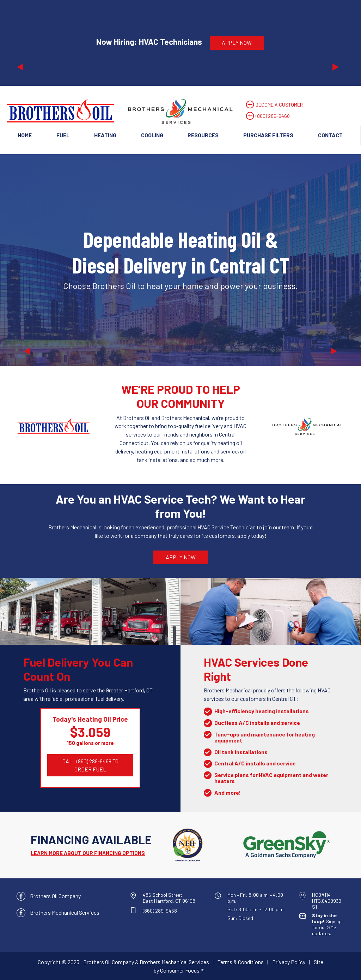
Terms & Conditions (241, 962)
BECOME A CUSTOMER (279, 105)
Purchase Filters (268, 135)
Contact (330, 135)
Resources (203, 135)
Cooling (152, 135)
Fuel (63, 135)
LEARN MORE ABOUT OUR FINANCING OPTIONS (88, 853)
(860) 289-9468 (273, 116)
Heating (105, 135)
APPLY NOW (237, 43)
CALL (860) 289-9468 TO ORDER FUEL (91, 765)
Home (25, 135)
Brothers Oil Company (55, 896)
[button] (41, 43)
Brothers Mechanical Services (65, 912)
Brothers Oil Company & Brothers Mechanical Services (146, 962)
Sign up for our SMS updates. (327, 924)
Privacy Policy (289, 962)
